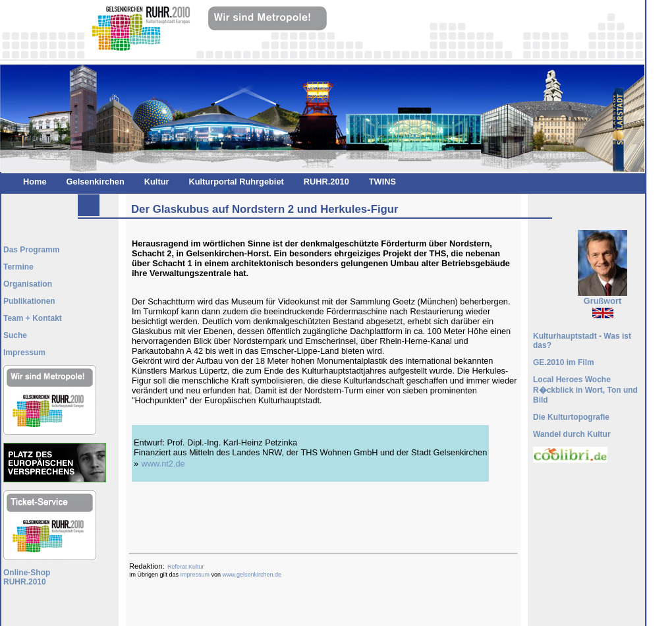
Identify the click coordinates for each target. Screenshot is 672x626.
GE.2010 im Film (564, 362)
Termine (18, 267)
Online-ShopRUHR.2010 (27, 577)
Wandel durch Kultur (572, 434)
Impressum (195, 575)
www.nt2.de (163, 464)
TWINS (382, 182)
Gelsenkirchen (96, 182)
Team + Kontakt (33, 318)
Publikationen (29, 301)
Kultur (157, 182)
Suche (15, 335)
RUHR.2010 (326, 182)
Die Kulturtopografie (571, 417)
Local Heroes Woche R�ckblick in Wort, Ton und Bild (585, 390)
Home (35, 182)
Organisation (28, 284)
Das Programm (31, 250)
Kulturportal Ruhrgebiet (236, 182)
